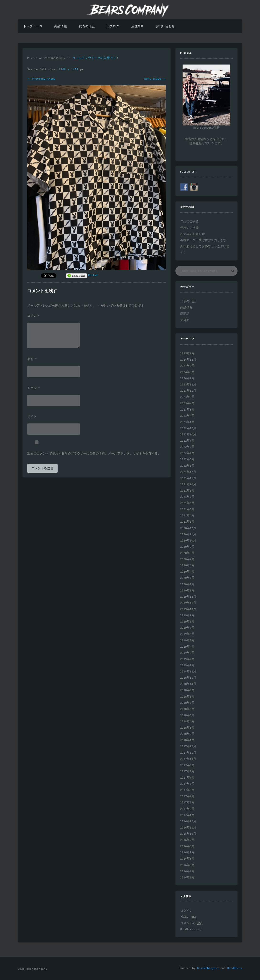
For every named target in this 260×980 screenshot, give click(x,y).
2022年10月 (188, 435)
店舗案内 (138, 26)
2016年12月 (188, 821)
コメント (33, 316)
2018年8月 (187, 697)
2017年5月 (187, 790)
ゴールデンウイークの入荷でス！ (96, 58)
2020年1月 (187, 591)
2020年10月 (188, 541)
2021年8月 (187, 491)
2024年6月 (187, 366)
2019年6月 (187, 634)
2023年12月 (188, 385)
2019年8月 (187, 622)
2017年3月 (187, 803)
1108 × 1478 (69, 69)
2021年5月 (187, 509)
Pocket (93, 275)
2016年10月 (188, 834)
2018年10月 (188, 684)
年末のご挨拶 (189, 228)
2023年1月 (187, 422)
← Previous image (41, 79)
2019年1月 (187, 665)
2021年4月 (187, 516)
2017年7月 (187, 778)
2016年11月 (188, 828)
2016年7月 (187, 853)
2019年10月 (188, 609)
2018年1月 (187, 740)
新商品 (185, 314)
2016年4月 (187, 871)
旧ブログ (113, 26)
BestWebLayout (208, 968)
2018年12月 (188, 672)
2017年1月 (187, 815)
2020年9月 (187, 547)
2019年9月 (187, 615)
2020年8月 (187, 553)
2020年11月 (188, 534)
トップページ (33, 26)
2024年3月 (187, 372)
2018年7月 (187, 703)
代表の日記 (87, 26)
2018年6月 (187, 709)
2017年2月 (187, 809)
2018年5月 (187, 715)
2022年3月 (187, 459)
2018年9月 (187, 690)
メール (34, 388)
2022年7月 (187, 441)
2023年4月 (187, 416)
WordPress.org (191, 929)
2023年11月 (188, 391)
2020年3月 (187, 578)
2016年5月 (187, 865)
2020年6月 (187, 566)
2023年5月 (187, 410)
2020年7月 (187, 559)
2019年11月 (188, 603)
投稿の (188, 917)
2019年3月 (187, 653)
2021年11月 (188, 478)
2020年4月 (187, 572)
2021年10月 (188, 485)
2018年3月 (187, 728)
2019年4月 (187, 647)
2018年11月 (188, 678)
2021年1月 (187, 522)
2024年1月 (187, 378)
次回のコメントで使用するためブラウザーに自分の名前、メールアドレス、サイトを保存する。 (94, 454)
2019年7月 (187, 628)
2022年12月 (188, 428)
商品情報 (61, 26)
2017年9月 (187, 765)
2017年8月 (187, 772)
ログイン (186, 911)
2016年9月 (187, 840)
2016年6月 (187, 859)
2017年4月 (187, 796)
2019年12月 (188, 597)
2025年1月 (187, 354)
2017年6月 (187, 784)
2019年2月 (187, 659)
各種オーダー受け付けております (203, 240)
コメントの (191, 923)
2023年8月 (187, 397)
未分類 (185, 320)
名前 (32, 359)
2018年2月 (187, 734)
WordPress (235, 968)
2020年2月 (187, 584)
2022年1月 (187, 466)
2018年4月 (187, 722)
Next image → (155, 79)
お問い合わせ (165, 26)
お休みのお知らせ (192, 234)
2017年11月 (188, 753)
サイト (32, 417)
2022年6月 (187, 447)
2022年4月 (187, 453)
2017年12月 (188, 746)
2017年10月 (188, 759)
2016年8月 (187, 846)
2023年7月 (187, 403)
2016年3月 (187, 878)
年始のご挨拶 (189, 222)
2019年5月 (187, 641)
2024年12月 (188, 360)
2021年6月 (187, 503)
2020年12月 (188, 528)
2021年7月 (187, 497)
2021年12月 (188, 472)
